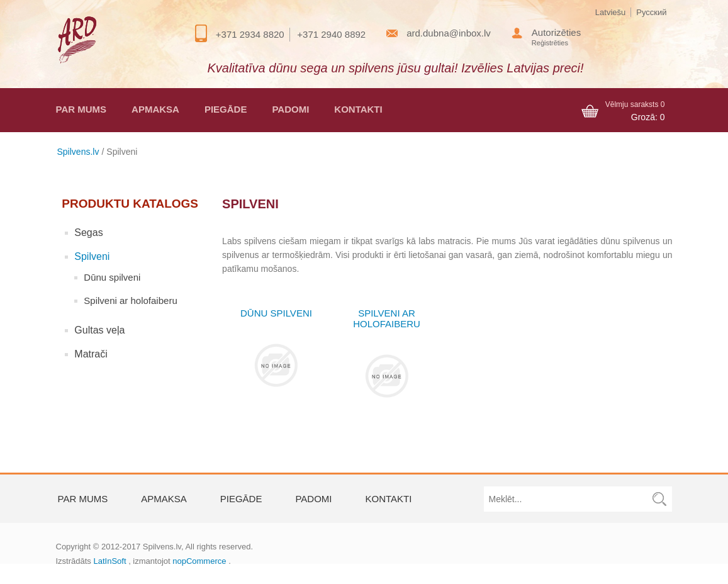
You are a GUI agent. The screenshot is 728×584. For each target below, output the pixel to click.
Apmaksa (155, 109)
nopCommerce (199, 561)
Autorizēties (556, 32)
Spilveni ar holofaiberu (130, 300)
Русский (651, 12)
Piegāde (226, 109)
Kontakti (358, 109)
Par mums (81, 109)
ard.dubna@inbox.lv (449, 33)
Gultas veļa (99, 330)
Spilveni (92, 256)
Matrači (91, 354)
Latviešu (610, 12)
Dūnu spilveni (112, 277)
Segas (88, 233)
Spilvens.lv (78, 152)
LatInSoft (109, 561)
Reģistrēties (550, 43)
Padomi (290, 109)
